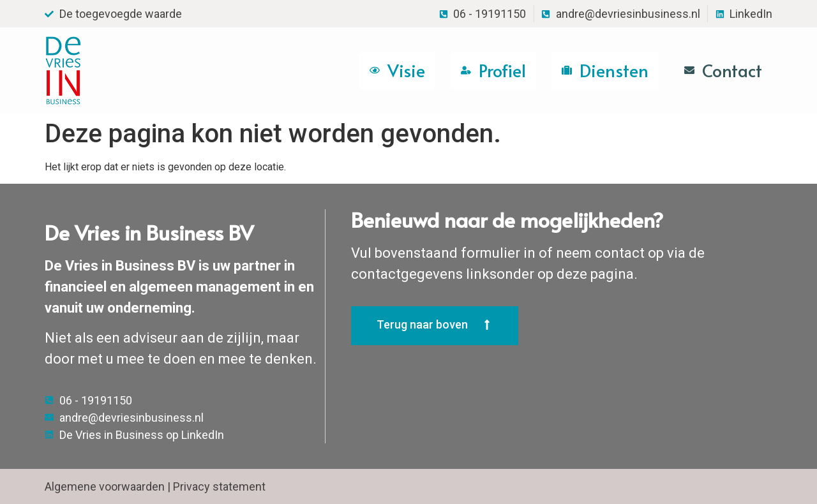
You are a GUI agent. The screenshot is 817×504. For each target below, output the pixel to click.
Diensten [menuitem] (614, 70)
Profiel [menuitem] (502, 70)
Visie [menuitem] (406, 70)
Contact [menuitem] (732, 70)
